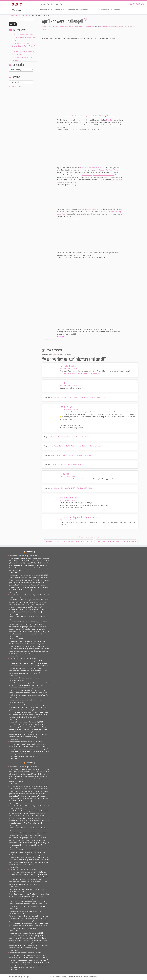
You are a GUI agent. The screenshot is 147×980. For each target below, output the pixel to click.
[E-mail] (42, 4)
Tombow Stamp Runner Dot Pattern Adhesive (98, 175)
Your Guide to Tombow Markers (19, 658)
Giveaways (81, 27)
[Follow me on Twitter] (45, 4)
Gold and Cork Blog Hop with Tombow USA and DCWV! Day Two (69, 541)
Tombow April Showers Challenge (77, 116)
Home (11, 15)
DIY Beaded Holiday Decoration (19, 722)
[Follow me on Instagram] (52, 4)
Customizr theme (92, 977)
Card (101, 27)
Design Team (73, 27)
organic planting (69, 497)
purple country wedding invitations (80, 517)
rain (126, 27)
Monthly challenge (119, 27)
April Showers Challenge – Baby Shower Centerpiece (116, 541)
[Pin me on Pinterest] (61, 4)
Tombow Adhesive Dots (94, 209)
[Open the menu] (142, 10)
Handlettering (90, 27)
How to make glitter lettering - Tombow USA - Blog (69, 437)
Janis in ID (66, 407)
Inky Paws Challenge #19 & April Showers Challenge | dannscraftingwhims (77, 446)
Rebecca (64, 474)
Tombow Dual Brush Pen (108, 170)
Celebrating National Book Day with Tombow (23, 617)
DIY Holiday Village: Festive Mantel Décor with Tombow (26, 700)
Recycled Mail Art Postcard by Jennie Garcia (66, 464)
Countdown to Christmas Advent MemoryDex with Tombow (27, 678)
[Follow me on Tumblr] (55, 4)
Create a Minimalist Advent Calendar (20, 639)
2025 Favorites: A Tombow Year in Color (21, 575)
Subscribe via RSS (17, 86)
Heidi (63, 383)
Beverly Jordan (68, 366)
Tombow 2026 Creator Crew (52, 10)
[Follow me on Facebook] (48, 4)
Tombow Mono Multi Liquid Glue (91, 168)
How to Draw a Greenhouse (23, 35)
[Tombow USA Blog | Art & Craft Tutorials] (17, 7)
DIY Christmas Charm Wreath (18, 742)
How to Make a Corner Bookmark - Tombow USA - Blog (71, 455)
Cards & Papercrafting (22, 15)
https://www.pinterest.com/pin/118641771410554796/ (80, 373)
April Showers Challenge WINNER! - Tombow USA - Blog (71, 488)
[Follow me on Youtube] (58, 4)
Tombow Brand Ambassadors (80, 10)
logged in (54, 355)
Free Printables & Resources (108, 10)
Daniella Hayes (108, 27)
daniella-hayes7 (95, 116)
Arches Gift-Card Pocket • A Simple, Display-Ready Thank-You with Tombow (24, 46)
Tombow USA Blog (30, 552)
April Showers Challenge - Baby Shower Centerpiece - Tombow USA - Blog (78, 397)
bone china (111, 116)
